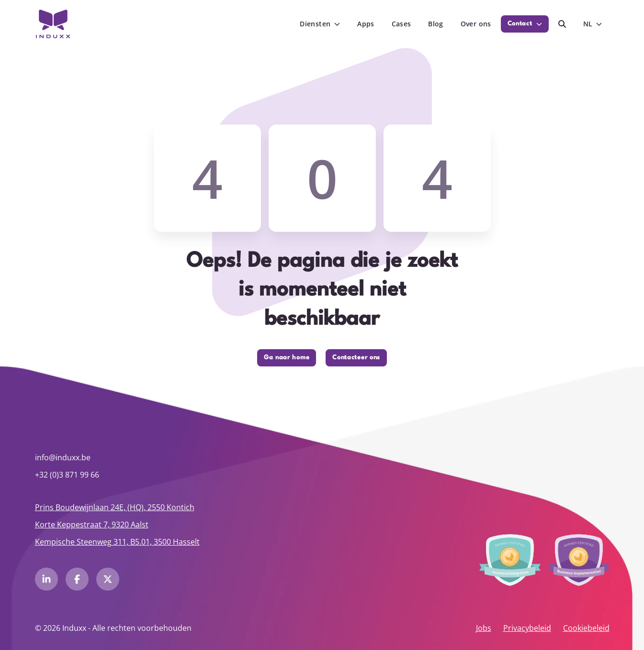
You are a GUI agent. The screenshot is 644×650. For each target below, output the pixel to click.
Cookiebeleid (586, 628)
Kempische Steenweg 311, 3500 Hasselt (117, 542)
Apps (366, 24)
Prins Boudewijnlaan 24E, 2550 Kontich (115, 507)
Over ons (476, 24)
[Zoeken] (562, 24)
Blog (435, 24)
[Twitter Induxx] (108, 579)
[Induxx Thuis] (53, 24)
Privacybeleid (527, 628)
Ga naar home (287, 358)
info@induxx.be (63, 457)
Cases (401, 24)
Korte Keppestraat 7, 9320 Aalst (92, 525)
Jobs (484, 628)
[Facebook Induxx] (77, 579)
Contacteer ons (356, 358)
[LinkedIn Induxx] (46, 579)
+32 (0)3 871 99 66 (67, 475)
